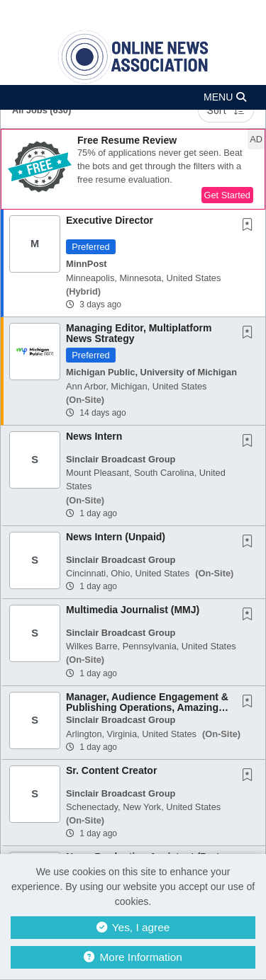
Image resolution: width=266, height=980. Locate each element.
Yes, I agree (133, 927)
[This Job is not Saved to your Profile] (250, 226)
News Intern (94, 436)
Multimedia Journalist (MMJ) (133, 610)
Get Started (227, 195)
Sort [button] (226, 110)
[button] (133, 97)
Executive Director (110, 220)
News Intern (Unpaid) (116, 537)
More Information (133, 957)
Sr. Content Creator (111, 770)
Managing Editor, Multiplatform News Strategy (139, 333)
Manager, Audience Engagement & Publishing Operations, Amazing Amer (147, 708)
